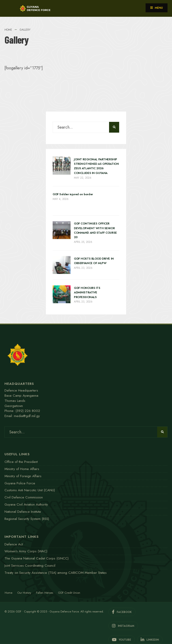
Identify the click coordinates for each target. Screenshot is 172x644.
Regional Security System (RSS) (27, 519)
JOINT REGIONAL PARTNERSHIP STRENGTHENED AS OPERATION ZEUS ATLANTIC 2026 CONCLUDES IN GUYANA (96, 166)
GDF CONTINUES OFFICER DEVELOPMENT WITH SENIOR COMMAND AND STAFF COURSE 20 (95, 231)
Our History (24, 593)
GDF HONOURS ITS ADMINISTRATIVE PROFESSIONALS (87, 292)
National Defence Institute (23, 512)
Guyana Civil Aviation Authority (26, 504)
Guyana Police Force (20, 483)
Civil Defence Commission (24, 497)
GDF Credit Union (69, 593)
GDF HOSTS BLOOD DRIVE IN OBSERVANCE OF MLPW (94, 261)
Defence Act (14, 544)
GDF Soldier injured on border (73, 194)
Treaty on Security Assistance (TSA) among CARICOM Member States (56, 573)
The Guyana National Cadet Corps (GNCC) (37, 558)
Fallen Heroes (45, 593)
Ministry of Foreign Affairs (23, 476)
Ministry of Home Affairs (22, 469)
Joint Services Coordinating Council (30, 566)
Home (8, 30)
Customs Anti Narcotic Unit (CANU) (30, 490)
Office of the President (21, 462)
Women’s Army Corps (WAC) (26, 551)
